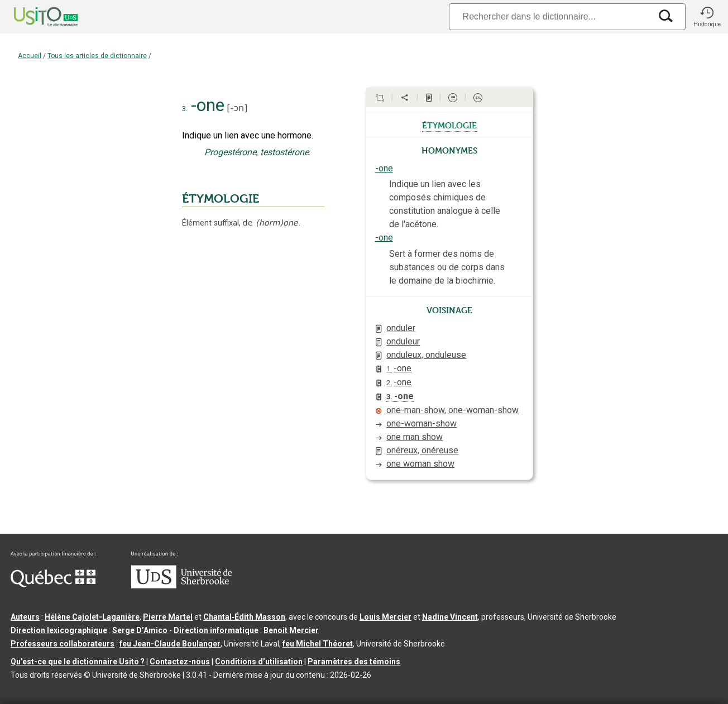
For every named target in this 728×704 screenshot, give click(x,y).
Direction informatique (216, 630)
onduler (401, 328)
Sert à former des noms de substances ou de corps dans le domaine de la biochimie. (447, 267)
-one (384, 168)
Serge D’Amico (140, 630)
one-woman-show (422, 423)
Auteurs (25, 617)
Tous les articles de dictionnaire (97, 56)
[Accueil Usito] (33, 17)
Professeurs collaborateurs (63, 644)
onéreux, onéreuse (422, 450)
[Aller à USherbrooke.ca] (181, 586)
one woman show (420, 464)
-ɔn (238, 108)
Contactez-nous (180, 662)
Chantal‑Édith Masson (244, 617)
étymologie (449, 124)
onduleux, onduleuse (426, 355)
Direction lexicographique (59, 630)
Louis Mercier (385, 617)
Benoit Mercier (291, 630)
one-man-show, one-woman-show (452, 410)
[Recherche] (550, 16)
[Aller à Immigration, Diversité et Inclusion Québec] (53, 585)
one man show (415, 437)
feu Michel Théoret (318, 644)
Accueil (30, 56)
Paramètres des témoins (354, 662)
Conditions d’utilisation (259, 662)
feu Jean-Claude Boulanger (170, 644)
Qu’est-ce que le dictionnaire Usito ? (78, 662)
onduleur (403, 341)
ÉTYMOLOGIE (221, 199)
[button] (707, 17)
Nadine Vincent (450, 617)
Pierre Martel (168, 617)
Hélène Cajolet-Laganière (92, 617)
